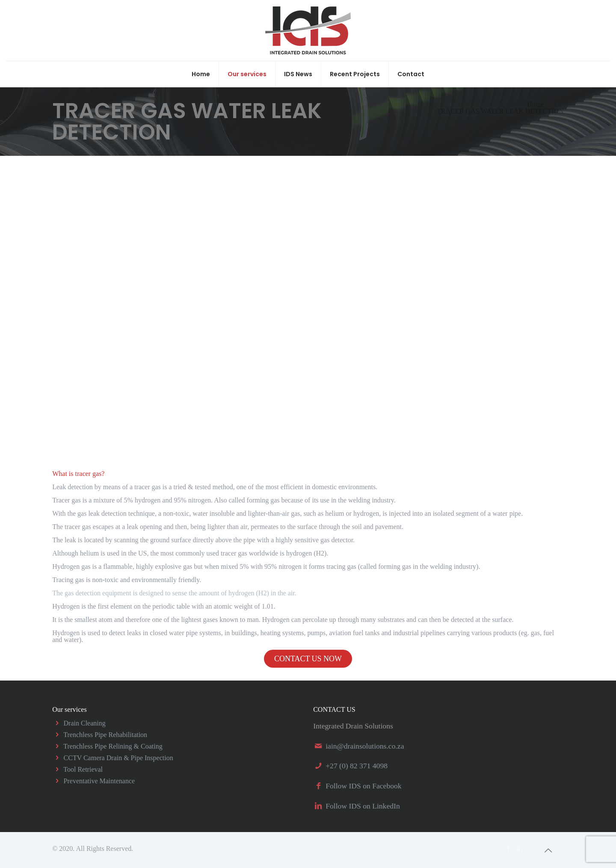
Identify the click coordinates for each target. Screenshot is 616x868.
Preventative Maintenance (99, 781)
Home (535, 104)
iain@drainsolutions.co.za (365, 746)
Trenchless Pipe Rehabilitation (105, 735)
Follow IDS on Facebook (363, 786)
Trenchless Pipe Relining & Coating (113, 746)
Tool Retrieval (83, 769)
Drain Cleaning (85, 723)
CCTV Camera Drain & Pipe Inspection (118, 758)
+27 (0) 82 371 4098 (357, 766)
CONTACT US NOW (308, 659)
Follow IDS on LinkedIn (363, 806)
